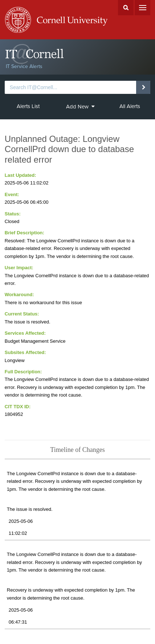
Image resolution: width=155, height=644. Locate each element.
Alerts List (28, 106)
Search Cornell (126, 8)
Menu (142, 8)
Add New (80, 107)
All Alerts (130, 106)
